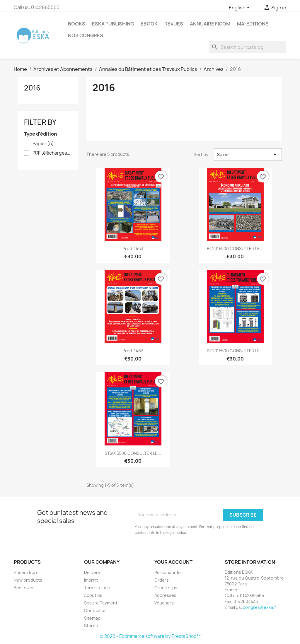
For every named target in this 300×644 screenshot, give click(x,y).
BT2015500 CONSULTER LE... (235, 248)
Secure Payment (101, 603)
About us (93, 595)
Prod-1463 (133, 248)
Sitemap (92, 618)
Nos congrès (86, 35)
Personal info (168, 572)
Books (77, 24)
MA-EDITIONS (253, 24)
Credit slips (166, 588)
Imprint (91, 580)
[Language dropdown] (240, 8)
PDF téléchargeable (52, 153)
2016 (32, 88)
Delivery (92, 572)
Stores (91, 626)
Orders (162, 580)
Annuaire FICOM (210, 24)
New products (28, 580)
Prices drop (25, 572)
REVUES (174, 24)
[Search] (248, 47)
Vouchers (164, 603)
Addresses (165, 595)
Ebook (149, 24)
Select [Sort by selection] (248, 155)
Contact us (95, 610)
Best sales (24, 588)
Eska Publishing (113, 24)
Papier (43, 144)
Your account (173, 562)
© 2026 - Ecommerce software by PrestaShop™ (150, 636)
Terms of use (97, 588)
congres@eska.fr (260, 607)
